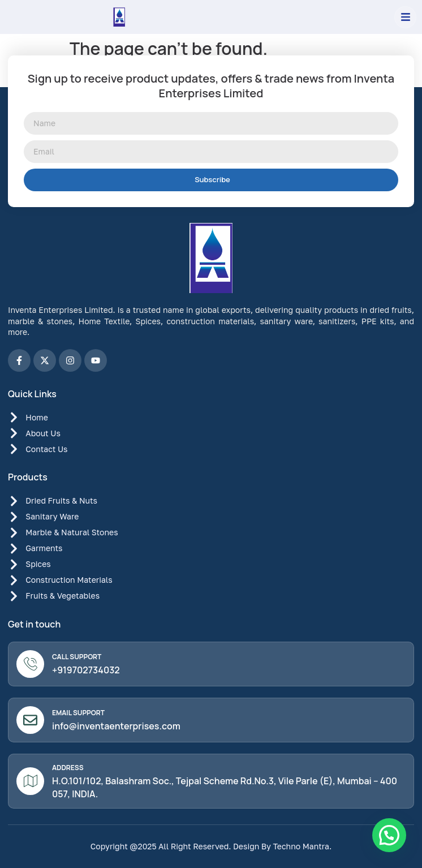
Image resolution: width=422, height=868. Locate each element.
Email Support (78, 713)
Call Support (77, 657)
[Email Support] (30, 720)
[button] (405, 17)
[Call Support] (30, 664)
